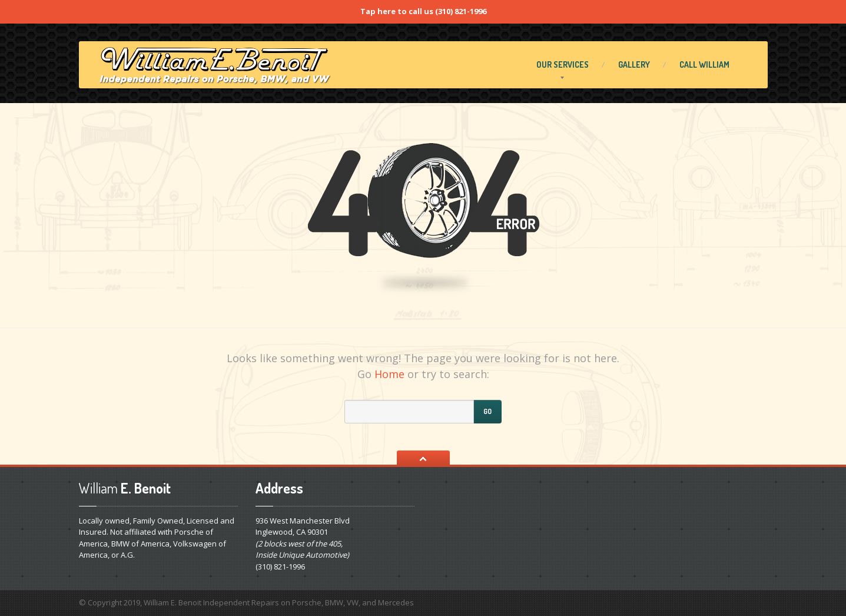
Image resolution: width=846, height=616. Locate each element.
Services (563, 64)
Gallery (634, 64)
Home (389, 374)
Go (487, 411)
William (704, 64)
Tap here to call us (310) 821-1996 (423, 11)
